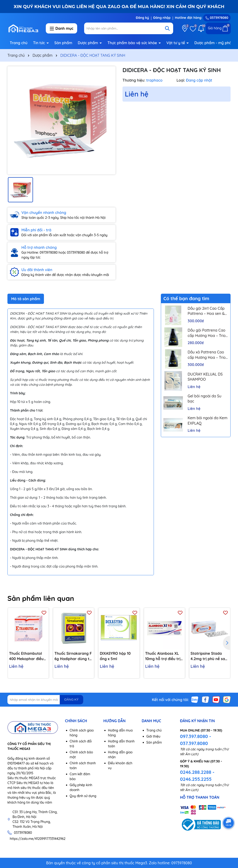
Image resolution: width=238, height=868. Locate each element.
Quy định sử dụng (83, 796)
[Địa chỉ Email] (45, 700)
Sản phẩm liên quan (41, 598)
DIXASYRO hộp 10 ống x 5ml (115, 656)
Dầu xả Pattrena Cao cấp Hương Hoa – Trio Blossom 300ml (207, 355)
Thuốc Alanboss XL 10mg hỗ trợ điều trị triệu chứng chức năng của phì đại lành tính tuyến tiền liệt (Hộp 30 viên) (163, 656)
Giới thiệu (154, 736)
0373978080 (217, 18)
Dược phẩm (89, 43)
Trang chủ (19, 43)
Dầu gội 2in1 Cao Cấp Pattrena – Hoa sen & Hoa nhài (206, 311)
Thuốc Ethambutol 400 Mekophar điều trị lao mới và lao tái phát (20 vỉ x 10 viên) (27, 656)
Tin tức (40, 43)
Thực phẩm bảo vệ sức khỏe (133, 43)
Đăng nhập (162, 18)
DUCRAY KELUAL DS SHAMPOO (205, 377)
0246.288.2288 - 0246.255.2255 (197, 776)
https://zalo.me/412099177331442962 (38, 839)
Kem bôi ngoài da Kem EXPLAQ (207, 420)
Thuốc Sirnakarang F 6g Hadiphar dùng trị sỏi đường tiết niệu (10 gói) (73, 656)
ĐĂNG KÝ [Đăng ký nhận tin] (71, 699)
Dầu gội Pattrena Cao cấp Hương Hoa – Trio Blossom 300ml (207, 333)
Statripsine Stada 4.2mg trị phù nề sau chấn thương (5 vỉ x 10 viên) (209, 656)
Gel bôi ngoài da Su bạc (204, 399)
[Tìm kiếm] (167, 28)
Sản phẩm (63, 43)
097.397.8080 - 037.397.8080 (196, 740)
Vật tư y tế (176, 43)
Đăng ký (142, 18)
